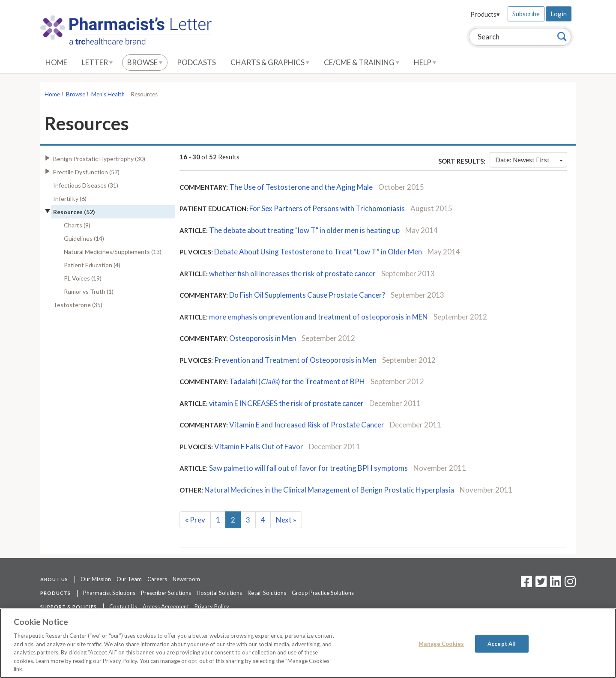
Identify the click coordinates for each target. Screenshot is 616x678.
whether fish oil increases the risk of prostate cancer (292, 273)
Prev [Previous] (195, 520)
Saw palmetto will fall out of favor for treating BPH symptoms (308, 468)
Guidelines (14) (84, 238)
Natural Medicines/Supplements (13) (113, 252)
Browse (145, 62)
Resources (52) (74, 212)
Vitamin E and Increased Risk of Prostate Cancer (307, 425)
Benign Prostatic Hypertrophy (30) (99, 159)
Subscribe (526, 14)
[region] (308, 643)
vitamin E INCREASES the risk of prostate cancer (286, 403)
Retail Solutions (267, 593)
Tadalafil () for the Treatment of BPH (297, 381)
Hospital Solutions (219, 593)
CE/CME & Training (362, 62)
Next (286, 520)
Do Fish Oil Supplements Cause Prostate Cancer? (307, 295)
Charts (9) (77, 225)
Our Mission (96, 579)
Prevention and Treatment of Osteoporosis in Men (295, 360)
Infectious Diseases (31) (86, 185)
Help (425, 62)
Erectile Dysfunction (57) (86, 172)
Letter (97, 62)
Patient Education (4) (92, 265)
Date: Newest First (529, 160)
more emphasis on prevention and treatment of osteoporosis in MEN (318, 317)
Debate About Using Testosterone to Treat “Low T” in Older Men (319, 252)
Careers (157, 579)
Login (559, 14)
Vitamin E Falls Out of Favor (259, 447)
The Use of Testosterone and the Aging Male (301, 187)
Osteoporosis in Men (263, 338)
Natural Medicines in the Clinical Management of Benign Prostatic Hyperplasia (329, 490)
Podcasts (196, 62)
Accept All (502, 643)
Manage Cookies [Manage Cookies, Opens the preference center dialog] (441, 643)
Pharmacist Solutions (109, 593)
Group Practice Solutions (323, 593)
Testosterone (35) (78, 305)
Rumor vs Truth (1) (89, 291)
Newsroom (186, 579)
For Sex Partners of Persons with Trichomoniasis (328, 208)
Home (56, 62)
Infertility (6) (70, 199)
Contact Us (123, 606)
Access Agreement (166, 606)
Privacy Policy (212, 606)
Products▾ (485, 14)
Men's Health (108, 94)
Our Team (129, 579)
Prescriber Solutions (166, 593)
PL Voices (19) (83, 278)
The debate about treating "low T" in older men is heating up (304, 230)
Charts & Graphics (270, 62)
